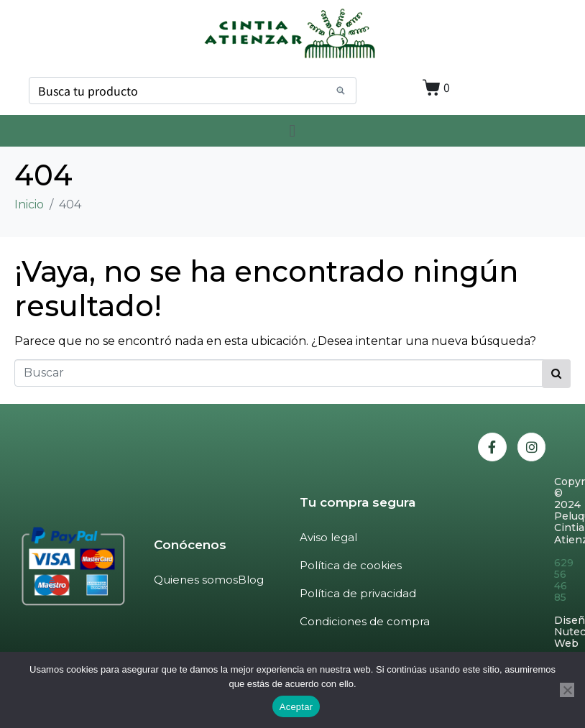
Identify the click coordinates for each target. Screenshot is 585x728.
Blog (251, 580)
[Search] (341, 91)
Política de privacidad (358, 593)
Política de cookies (351, 565)
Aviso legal (328, 537)
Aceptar (296, 707)
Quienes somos (196, 580)
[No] (567, 690)
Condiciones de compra (365, 621)
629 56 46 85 (564, 580)
